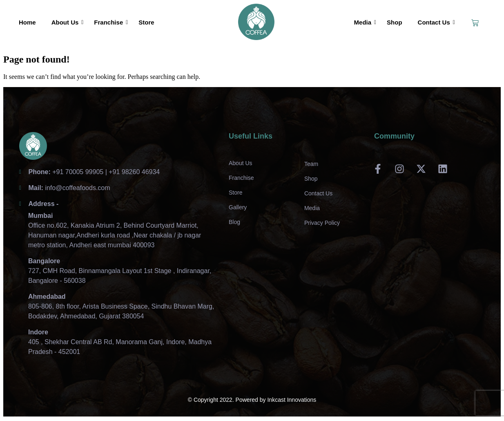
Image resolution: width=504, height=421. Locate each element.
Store (146, 22)
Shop (395, 22)
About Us (67, 22)
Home (27, 22)
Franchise (110, 22)
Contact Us (436, 22)
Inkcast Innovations (292, 400)
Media (365, 22)
